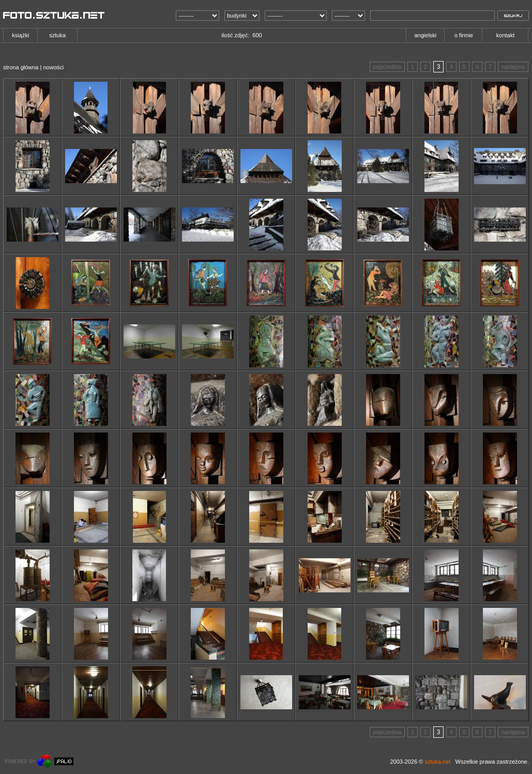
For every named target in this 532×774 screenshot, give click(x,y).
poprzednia (387, 67)
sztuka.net (437, 762)
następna (513, 67)
